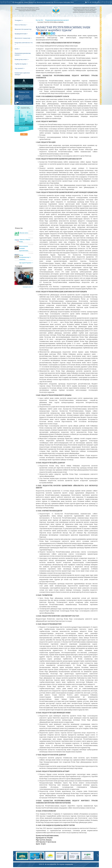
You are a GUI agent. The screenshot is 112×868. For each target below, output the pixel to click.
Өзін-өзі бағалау (21, 25)
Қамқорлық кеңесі (22, 59)
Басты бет (40, 20)
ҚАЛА (17, 49)
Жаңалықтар (19, 2)
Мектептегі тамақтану (23, 38)
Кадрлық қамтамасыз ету (24, 43)
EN (93, 2)
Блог (72, 2)
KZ (88, 2)
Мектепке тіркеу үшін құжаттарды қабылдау (24, 103)
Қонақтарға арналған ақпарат (22, 74)
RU (91, 2)
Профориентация (21, 34)
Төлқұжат (19, 20)
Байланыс (67, 2)
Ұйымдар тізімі (24, 92)
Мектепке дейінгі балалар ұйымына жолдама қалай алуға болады (23, 97)
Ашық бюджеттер (30, 2)
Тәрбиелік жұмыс (21, 64)
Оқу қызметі (20, 68)
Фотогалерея (58, 2)
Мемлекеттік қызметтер (45, 2)
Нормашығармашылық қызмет (23, 54)
